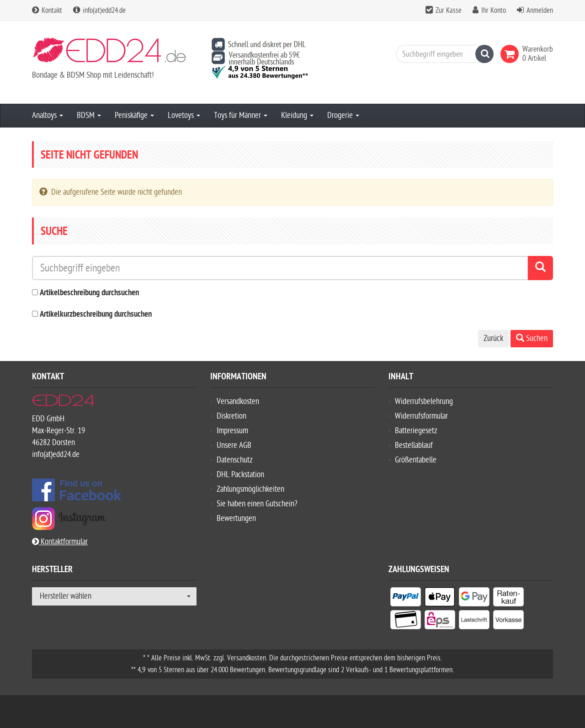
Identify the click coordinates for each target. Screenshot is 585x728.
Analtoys (48, 115)
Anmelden (540, 11)
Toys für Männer (241, 115)
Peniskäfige (134, 115)
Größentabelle (416, 460)
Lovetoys (184, 115)
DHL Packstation (240, 475)
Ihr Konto (494, 11)
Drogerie (343, 115)
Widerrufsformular (421, 416)
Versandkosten (238, 401)
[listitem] (406, 599)
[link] (511, 54)
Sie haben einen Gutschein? (257, 504)
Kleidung (297, 115)
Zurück (493, 338)
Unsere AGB (234, 445)
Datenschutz (235, 460)
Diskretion (231, 416)
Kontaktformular (60, 542)
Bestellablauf (414, 445)
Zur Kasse (449, 11)
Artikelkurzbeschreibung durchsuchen (96, 315)
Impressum (232, 431)
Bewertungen (236, 518)
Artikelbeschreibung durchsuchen (89, 293)
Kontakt (47, 11)
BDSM (89, 115)
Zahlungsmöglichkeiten (250, 489)
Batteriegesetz (416, 431)
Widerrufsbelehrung (424, 401)
